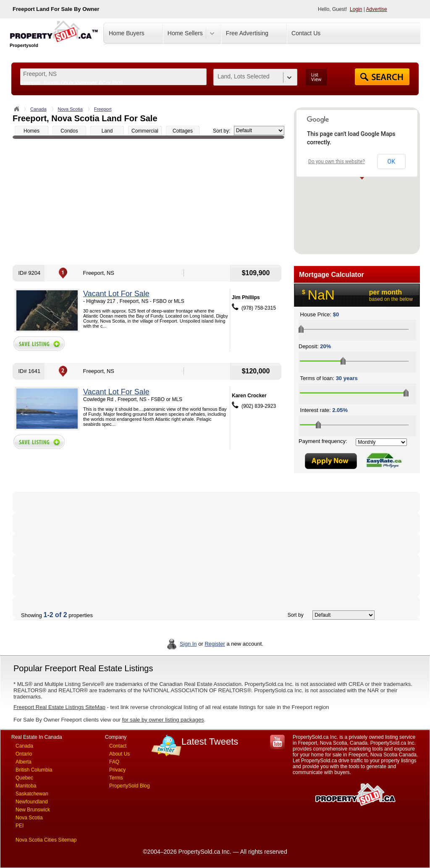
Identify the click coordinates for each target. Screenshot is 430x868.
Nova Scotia (70, 109)
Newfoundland (32, 802)
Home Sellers (185, 33)
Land (107, 131)
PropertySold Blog (130, 786)
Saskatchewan (32, 794)
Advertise (377, 9)
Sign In (188, 644)
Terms (116, 778)
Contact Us (306, 33)
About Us (119, 754)
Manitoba (26, 786)
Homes (31, 131)
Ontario (24, 754)
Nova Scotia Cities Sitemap (46, 840)
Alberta (24, 762)
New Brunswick (33, 810)
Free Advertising (247, 33)
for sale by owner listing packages (163, 720)
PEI (20, 826)
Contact (118, 746)
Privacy (117, 770)
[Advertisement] (148, 202)
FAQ (114, 762)
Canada (38, 109)
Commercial (145, 131)
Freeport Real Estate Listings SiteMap (59, 707)
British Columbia (34, 770)
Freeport (103, 109)
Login (356, 9)
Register (215, 644)
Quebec (24, 778)
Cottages (183, 131)
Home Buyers (127, 33)
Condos (69, 131)
